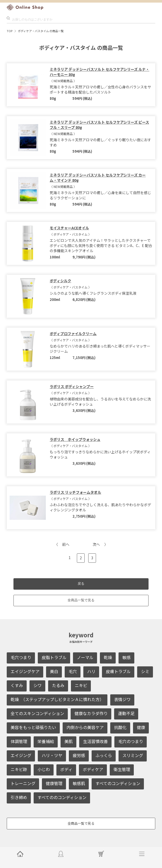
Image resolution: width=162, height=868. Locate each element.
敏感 (127, 657)
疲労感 (79, 755)
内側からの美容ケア (85, 727)
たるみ (58, 685)
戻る (81, 584)
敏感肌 (79, 783)
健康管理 (54, 783)
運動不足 (126, 713)
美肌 (69, 741)
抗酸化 (120, 727)
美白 (54, 671)
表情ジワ (122, 699)
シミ (145, 671)
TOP (10, 31)
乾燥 (108, 657)
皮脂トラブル (54, 657)
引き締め (19, 797)
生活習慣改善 (95, 741)
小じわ (44, 769)
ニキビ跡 (19, 769)
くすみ (17, 685)
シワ (38, 685)
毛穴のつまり (131, 741)
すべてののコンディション (62, 797)
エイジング (21, 755)
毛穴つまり (21, 657)
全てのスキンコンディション (37, 713)
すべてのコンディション (118, 783)
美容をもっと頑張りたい (33, 727)
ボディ (66, 769)
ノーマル (85, 657)
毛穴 (73, 671)
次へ (96, 544)
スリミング (133, 755)
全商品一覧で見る (81, 600)
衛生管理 (122, 769)
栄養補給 (46, 741)
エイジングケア (25, 671)
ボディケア (93, 769)
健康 (141, 727)
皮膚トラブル (118, 671)
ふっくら (104, 755)
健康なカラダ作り (91, 713)
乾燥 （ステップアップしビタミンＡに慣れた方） (57, 699)
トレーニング (23, 783)
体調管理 (19, 741)
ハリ (91, 671)
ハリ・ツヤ (52, 755)
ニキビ (81, 685)
